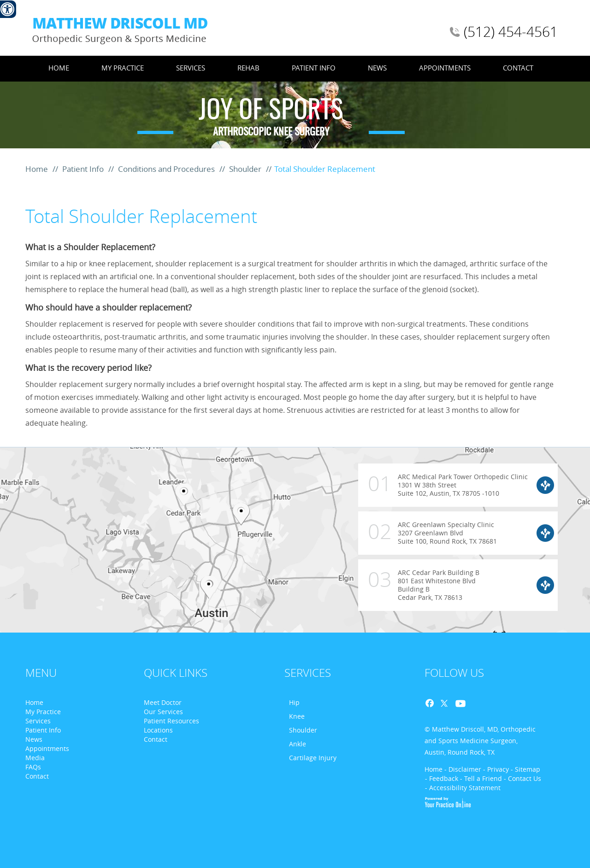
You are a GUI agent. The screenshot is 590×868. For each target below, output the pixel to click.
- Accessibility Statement (463, 788)
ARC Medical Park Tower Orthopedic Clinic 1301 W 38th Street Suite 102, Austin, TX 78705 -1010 (443, 488)
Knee (297, 716)
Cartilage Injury (313, 758)
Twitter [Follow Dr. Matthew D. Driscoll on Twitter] (443, 704)
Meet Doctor (163, 702)
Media (35, 758)
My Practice (123, 68)
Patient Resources (171, 721)
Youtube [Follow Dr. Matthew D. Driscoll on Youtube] (459, 704)
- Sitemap (525, 769)
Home (59, 68)
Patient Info (314, 68)
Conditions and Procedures (167, 169)
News (377, 68)
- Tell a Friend (481, 778)
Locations (158, 730)
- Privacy (496, 769)
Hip (294, 702)
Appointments (445, 68)
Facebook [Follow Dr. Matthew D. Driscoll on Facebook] (432, 704)
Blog (475, 704)
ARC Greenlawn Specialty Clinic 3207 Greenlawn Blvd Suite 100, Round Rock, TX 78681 (428, 528)
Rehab (248, 68)
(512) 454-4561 (511, 32)
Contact (518, 68)
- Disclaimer (463, 769)
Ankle (298, 744)
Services (191, 68)
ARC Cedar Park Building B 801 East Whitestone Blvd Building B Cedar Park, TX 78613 (419, 581)
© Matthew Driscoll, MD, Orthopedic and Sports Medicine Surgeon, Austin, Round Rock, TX (480, 741)
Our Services (163, 712)
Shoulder (246, 169)
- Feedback (442, 778)
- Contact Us (522, 778)
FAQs (33, 767)
